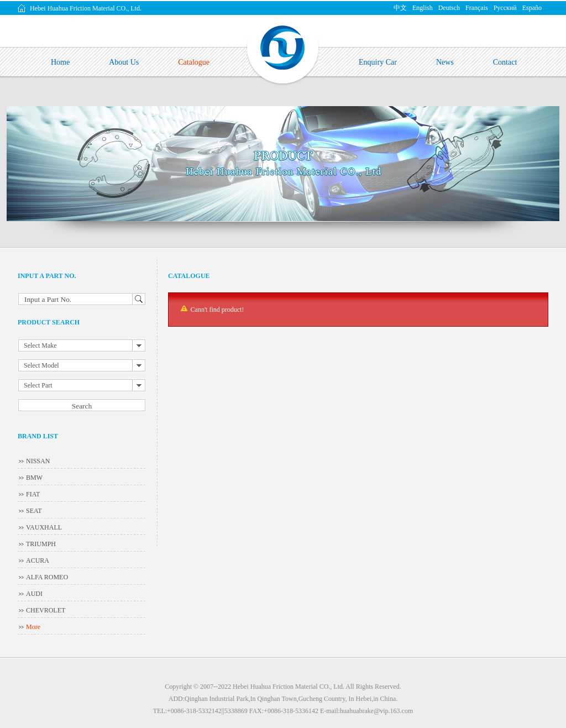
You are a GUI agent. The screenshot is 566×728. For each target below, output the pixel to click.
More (33, 627)
